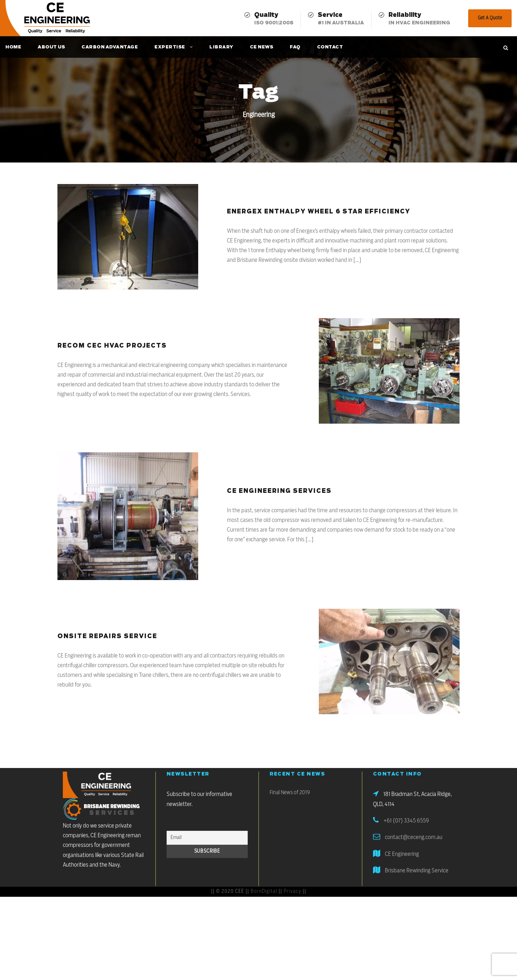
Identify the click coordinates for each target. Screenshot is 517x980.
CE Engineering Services (279, 491)
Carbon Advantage (110, 47)
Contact (330, 47)
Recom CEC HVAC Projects (112, 346)
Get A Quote (490, 18)
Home (13, 47)
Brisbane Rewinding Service (417, 871)
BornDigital (264, 891)
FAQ (295, 47)
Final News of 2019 (290, 793)
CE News (262, 47)
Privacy (292, 891)
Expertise (170, 47)
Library (221, 47)
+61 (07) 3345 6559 (406, 821)
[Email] (207, 838)
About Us (51, 47)
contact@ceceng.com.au (414, 837)
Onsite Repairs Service (107, 636)
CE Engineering (402, 854)
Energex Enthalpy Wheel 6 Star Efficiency (319, 212)
